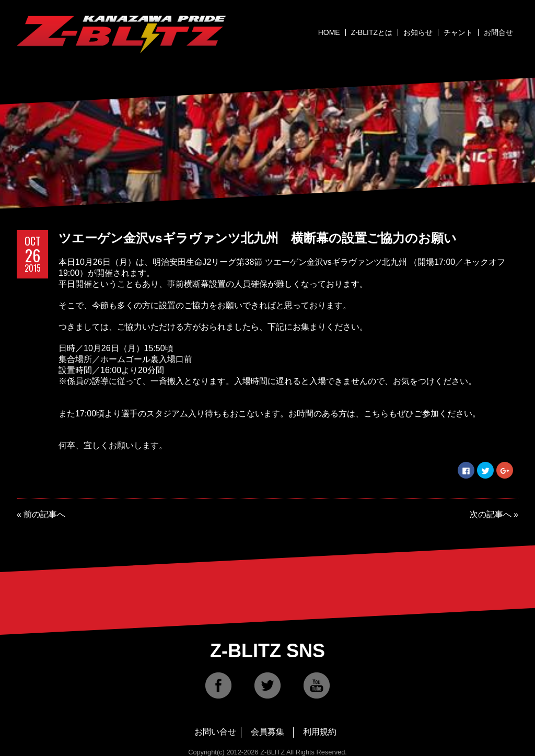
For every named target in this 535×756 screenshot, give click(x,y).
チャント (458, 32)
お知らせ (418, 32)
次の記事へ (491, 514)
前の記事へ (44, 514)
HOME (329, 32)
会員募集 (267, 732)
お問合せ (498, 32)
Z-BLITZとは (372, 32)
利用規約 (320, 732)
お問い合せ (215, 732)
